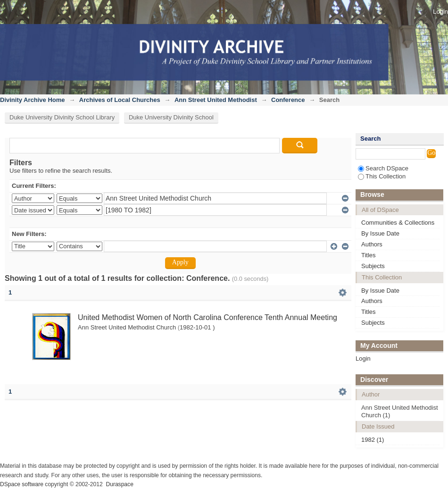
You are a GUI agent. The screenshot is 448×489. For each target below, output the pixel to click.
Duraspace (119, 484)
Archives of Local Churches (120, 100)
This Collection (382, 176)
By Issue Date (380, 233)
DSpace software (22, 484)
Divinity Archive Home (33, 100)
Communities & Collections (398, 223)
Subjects (373, 266)
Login (440, 12)
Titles (369, 255)
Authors (372, 244)
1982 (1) (373, 440)
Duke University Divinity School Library (62, 117)
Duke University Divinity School (171, 117)
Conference (288, 100)
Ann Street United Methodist (216, 100)
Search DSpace (383, 168)
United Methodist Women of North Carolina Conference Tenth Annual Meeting (207, 317)
